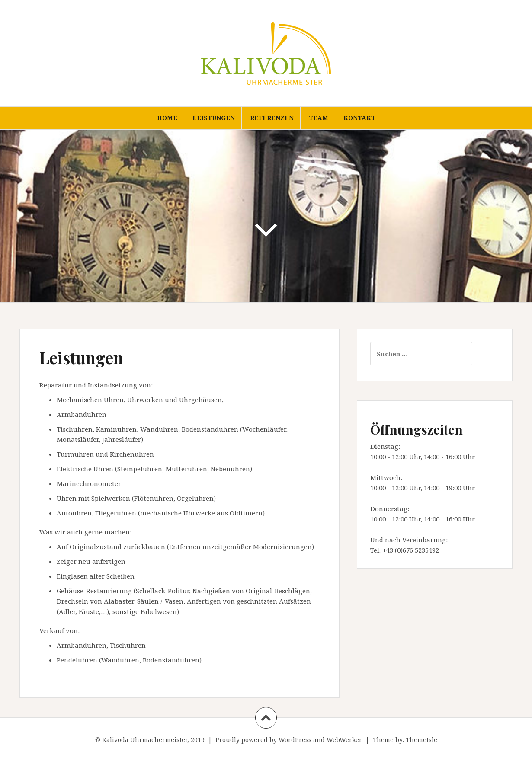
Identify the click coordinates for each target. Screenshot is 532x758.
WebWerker (344, 740)
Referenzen (272, 118)
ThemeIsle (421, 740)
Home (167, 118)
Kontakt (359, 118)
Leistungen (214, 118)
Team (319, 118)
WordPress (295, 740)
